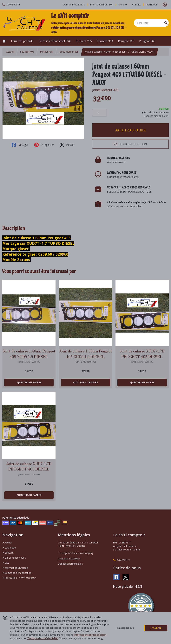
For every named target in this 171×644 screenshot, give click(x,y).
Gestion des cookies (69, 559)
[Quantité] (99, 113)
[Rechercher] (166, 23)
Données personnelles (70, 564)
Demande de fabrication (17, 573)
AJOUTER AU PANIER (130, 130)
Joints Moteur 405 (105, 90)
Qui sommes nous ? (14, 558)
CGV (6, 563)
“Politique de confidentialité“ (43, 638)
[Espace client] (165, 5)
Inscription (152, 5)
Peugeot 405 (27, 52)
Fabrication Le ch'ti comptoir (19, 578)
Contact (136, 5)
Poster (67, 145)
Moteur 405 (46, 52)
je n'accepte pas (125, 628)
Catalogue (9, 548)
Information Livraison (15, 568)
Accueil (10, 52)
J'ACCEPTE (156, 628)
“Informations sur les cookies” (90, 635)
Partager (20, 145)
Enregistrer (44, 145)
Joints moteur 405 (69, 52)
